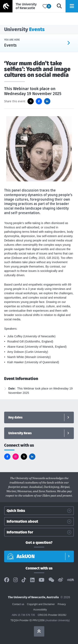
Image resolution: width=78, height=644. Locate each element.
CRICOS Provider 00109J (52, 615)
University (24, 29)
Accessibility (40, 610)
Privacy (62, 604)
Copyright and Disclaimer (41, 604)
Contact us (18, 604)
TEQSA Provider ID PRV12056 (28, 620)
